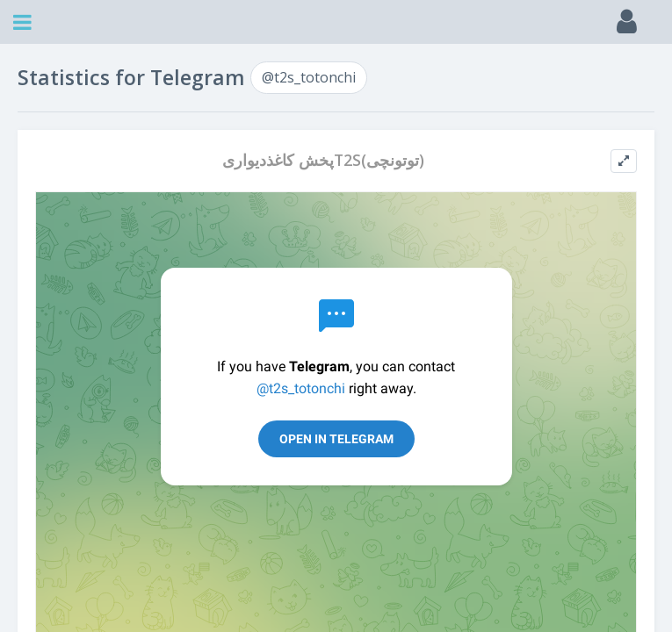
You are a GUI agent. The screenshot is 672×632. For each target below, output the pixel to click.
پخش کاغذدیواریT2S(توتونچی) (323, 160)
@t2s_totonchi (309, 77)
